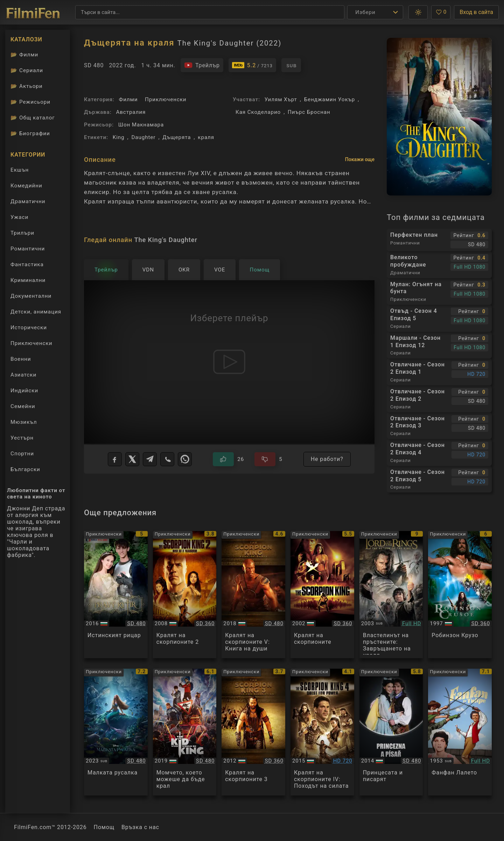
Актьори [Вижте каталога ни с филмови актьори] (27, 86)
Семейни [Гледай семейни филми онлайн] (23, 406)
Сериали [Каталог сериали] (27, 70)
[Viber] (167, 459)
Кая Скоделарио (258, 112)
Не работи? (327, 459)
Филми (128, 99)
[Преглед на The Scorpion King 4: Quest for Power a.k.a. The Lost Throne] (322, 732)
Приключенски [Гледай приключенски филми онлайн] (31, 343)
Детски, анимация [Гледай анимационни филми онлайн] (36, 312)
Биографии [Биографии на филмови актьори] (30, 133)
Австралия (131, 112)
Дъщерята (177, 137)
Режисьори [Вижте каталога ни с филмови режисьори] (30, 102)
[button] (418, 12)
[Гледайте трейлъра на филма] (202, 65)
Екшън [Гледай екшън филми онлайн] (20, 170)
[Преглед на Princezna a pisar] (391, 732)
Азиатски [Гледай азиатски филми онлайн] (23, 375)
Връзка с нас (140, 827)
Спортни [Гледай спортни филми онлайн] (22, 454)
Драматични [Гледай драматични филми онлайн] (28, 201)
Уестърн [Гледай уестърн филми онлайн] (22, 438)
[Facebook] (115, 459)
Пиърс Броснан (309, 112)
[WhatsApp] (185, 459)
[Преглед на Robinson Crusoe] (460, 595)
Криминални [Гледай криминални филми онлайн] (28, 280)
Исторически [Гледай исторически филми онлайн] (29, 328)
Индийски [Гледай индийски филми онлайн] (24, 391)
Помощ (104, 827)
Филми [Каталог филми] (24, 55)
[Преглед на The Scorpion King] (322, 595)
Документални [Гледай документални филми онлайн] (31, 296)
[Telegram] (150, 459)
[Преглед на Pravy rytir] (116, 595)
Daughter (143, 137)
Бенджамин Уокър (330, 99)
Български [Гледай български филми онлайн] (25, 469)
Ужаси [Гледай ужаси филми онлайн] (19, 217)
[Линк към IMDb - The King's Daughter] (252, 65)
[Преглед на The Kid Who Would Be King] (185, 732)
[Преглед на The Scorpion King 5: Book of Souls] (253, 595)
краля (206, 137)
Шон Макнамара (141, 125)
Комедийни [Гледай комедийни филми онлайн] (26, 186)
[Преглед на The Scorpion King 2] (185, 595)
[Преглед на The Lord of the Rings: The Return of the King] (391, 595)
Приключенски (166, 99)
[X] (132, 459)
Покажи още (360, 159)
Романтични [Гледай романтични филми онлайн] (28, 249)
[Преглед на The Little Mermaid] (116, 732)
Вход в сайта (476, 12)
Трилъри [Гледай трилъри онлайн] (22, 235)
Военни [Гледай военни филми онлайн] (21, 359)
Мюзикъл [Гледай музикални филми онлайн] (24, 422)
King (119, 137)
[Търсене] (210, 12)
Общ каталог (33, 118)
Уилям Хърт (281, 99)
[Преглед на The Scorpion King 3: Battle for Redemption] (253, 732)
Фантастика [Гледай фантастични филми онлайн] (27, 264)
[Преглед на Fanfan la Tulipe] (460, 732)
